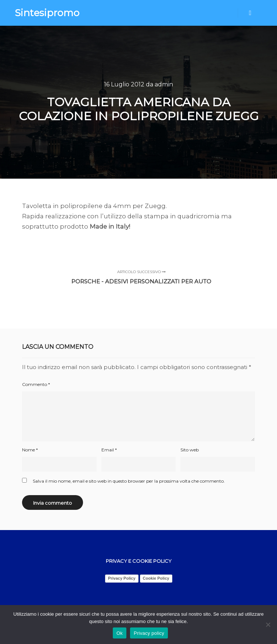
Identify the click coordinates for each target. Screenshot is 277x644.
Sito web (190, 450)
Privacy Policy (122, 578)
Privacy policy (149, 633)
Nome (30, 450)
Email (109, 450)
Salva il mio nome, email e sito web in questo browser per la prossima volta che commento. (129, 481)
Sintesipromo (47, 13)
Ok (120, 633)
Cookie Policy (156, 578)
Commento (36, 384)
